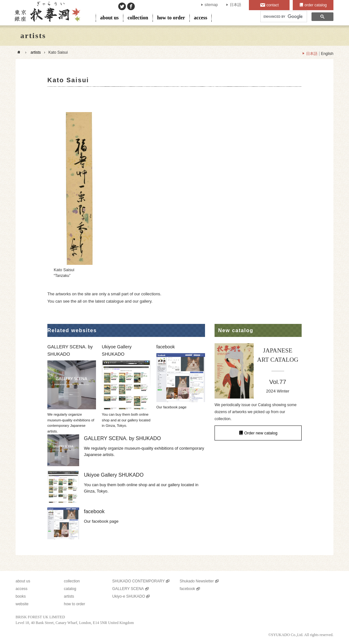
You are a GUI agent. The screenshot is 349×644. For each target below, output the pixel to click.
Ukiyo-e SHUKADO (129, 596)
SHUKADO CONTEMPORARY (138, 581)
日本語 (236, 5)
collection (138, 18)
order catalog (316, 5)
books (21, 596)
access (201, 18)
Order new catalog (261, 433)
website (22, 604)
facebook (187, 589)
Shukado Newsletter (197, 581)
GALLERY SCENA (128, 589)
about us (109, 18)
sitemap (211, 5)
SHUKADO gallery (47, 13)
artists (36, 52)
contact (273, 5)
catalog (70, 589)
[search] (283, 17)
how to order (171, 18)
